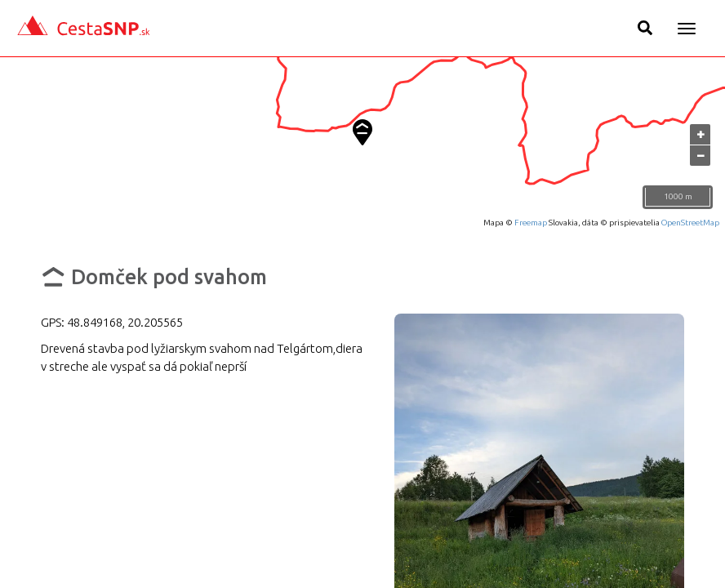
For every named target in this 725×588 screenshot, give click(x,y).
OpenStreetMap (690, 223)
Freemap (531, 223)
